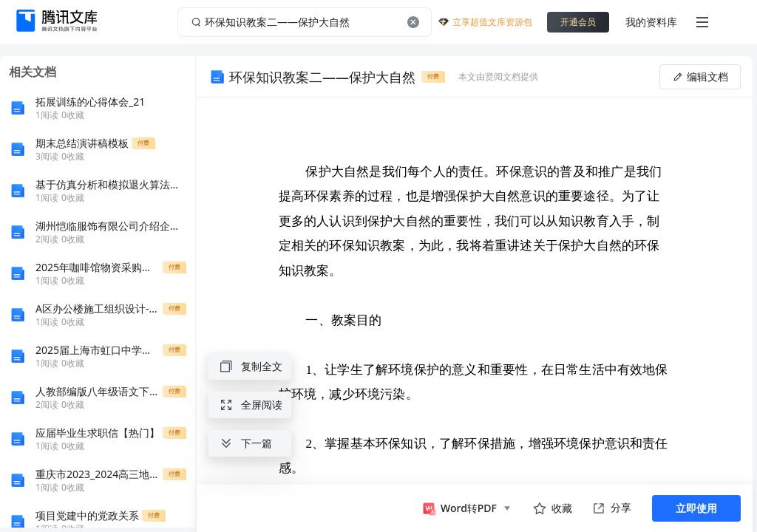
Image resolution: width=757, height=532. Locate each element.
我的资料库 (651, 22)
